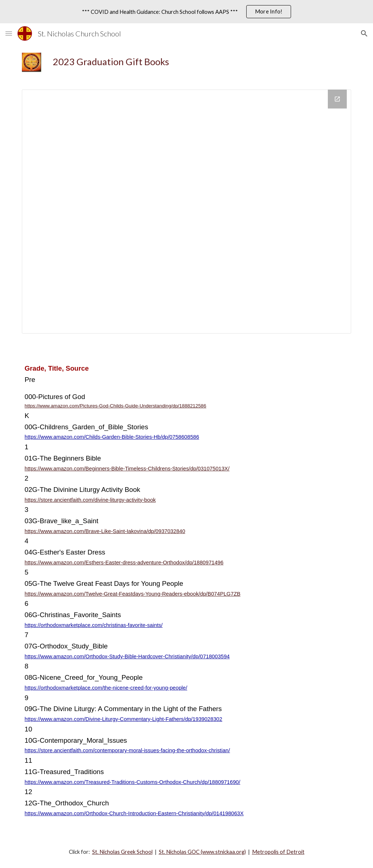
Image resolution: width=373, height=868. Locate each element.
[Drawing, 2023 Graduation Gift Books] (187, 212)
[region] (186, 12)
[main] (201, 62)
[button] (9, 33)
